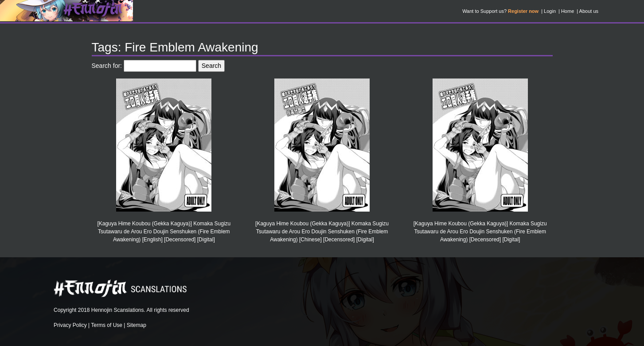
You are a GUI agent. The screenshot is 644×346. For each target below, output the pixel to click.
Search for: (107, 66)
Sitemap (137, 325)
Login (550, 11)
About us (589, 11)
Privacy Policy (70, 325)
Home (568, 11)
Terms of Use (107, 325)
